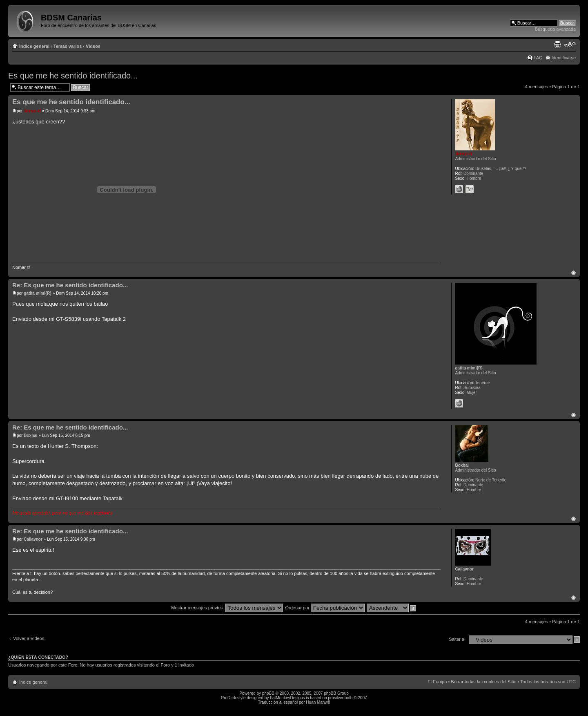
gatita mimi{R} (38, 293)
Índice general (34, 46)
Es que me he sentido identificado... (73, 76)
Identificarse (564, 58)
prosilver (336, 698)
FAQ (538, 58)
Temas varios (68, 46)
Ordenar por (325, 608)
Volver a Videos (29, 638)
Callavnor (33, 539)
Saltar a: (457, 639)
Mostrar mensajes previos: (227, 608)
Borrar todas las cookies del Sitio (483, 682)
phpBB (268, 693)
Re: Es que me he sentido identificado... (70, 285)
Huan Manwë (318, 702)
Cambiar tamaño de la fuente (570, 45)
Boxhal (30, 435)
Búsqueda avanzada (555, 29)
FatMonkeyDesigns (287, 698)
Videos (93, 46)
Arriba (574, 273)
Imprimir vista (557, 45)
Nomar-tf (32, 111)
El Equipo (437, 682)
